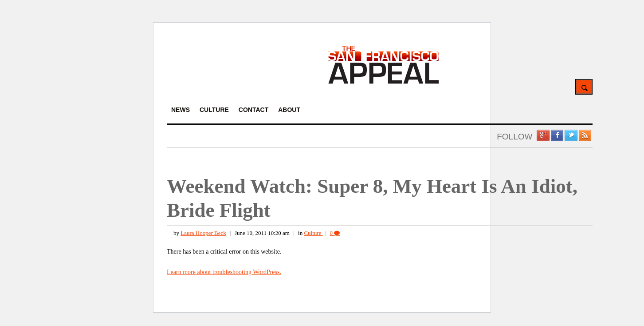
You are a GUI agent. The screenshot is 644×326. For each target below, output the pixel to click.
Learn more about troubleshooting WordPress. (224, 272)
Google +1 (543, 135)
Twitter (571, 135)
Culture (313, 233)
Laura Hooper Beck (203, 233)
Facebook (557, 135)
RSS (585, 135)
